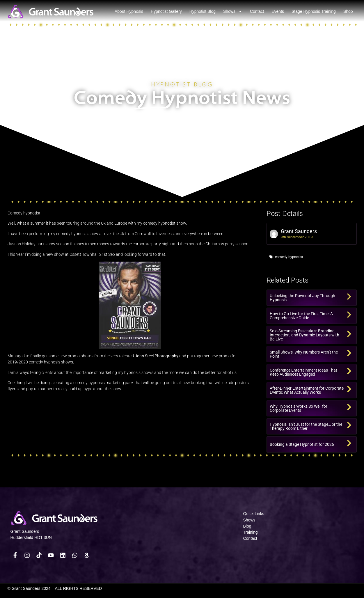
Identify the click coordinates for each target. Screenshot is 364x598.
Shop (348, 11)
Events (278, 11)
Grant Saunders (299, 231)
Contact (257, 11)
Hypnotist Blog (203, 11)
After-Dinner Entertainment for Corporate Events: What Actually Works (307, 390)
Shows (233, 11)
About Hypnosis (129, 11)
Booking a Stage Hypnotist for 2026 (302, 444)
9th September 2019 (297, 237)
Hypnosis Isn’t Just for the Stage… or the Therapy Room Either (306, 426)
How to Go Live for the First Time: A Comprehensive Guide (301, 316)
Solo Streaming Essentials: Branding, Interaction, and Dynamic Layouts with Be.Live (304, 335)
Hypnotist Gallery (166, 11)
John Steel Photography (157, 356)
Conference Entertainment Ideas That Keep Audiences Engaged (303, 372)
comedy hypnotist (289, 257)
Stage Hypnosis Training (314, 11)
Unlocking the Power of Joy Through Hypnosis (302, 298)
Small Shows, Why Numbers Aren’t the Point (304, 354)
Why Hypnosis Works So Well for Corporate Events (299, 408)
